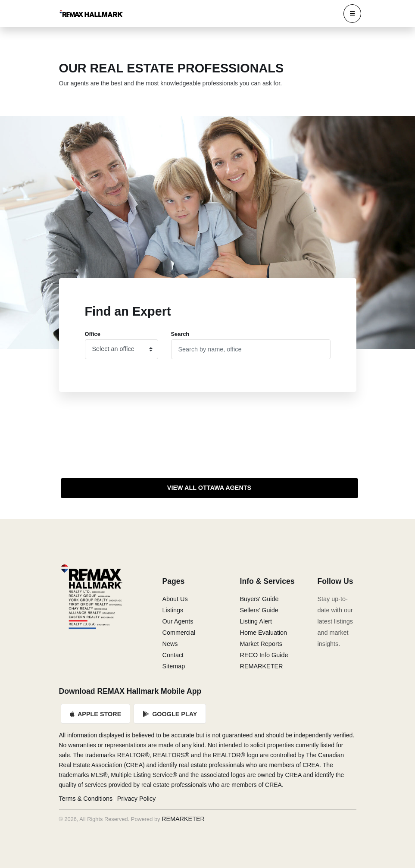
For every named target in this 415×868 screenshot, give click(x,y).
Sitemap (174, 666)
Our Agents (178, 621)
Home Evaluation (264, 633)
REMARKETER (262, 666)
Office (93, 334)
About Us (175, 599)
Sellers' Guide (259, 610)
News (170, 644)
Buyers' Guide (259, 599)
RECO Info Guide (264, 655)
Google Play (170, 714)
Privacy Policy (137, 799)
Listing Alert (256, 621)
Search (180, 334)
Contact (173, 655)
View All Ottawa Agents (209, 488)
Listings (173, 610)
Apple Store (96, 714)
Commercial (179, 633)
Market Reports (261, 644)
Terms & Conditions (86, 799)
